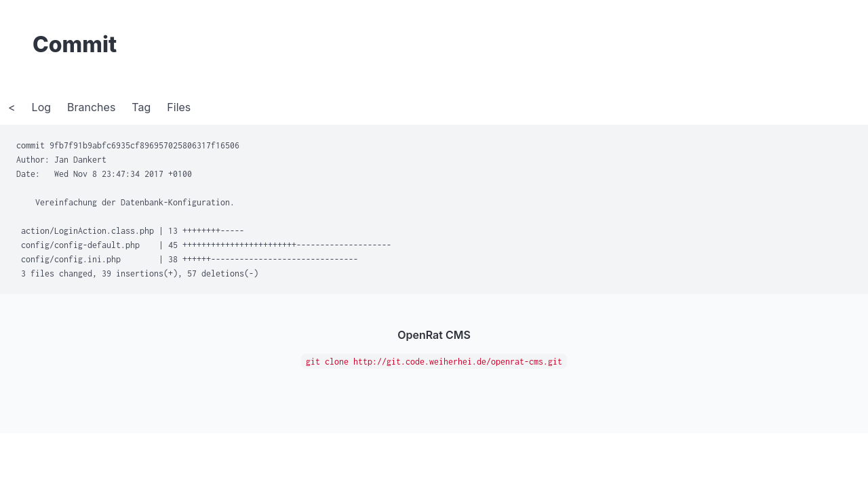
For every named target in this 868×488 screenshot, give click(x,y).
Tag (141, 107)
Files (179, 107)
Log (41, 107)
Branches (91, 107)
